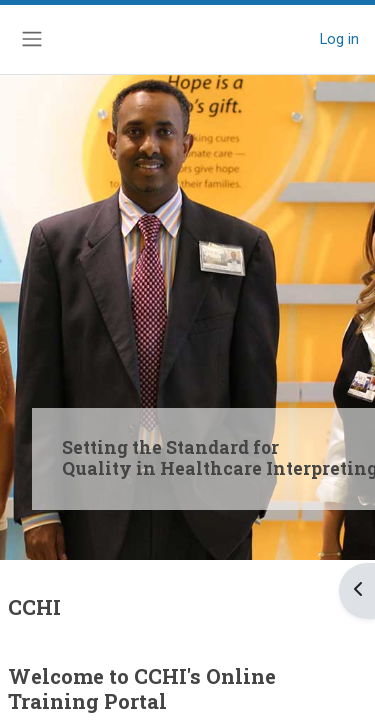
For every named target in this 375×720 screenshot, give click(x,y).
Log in (339, 39)
